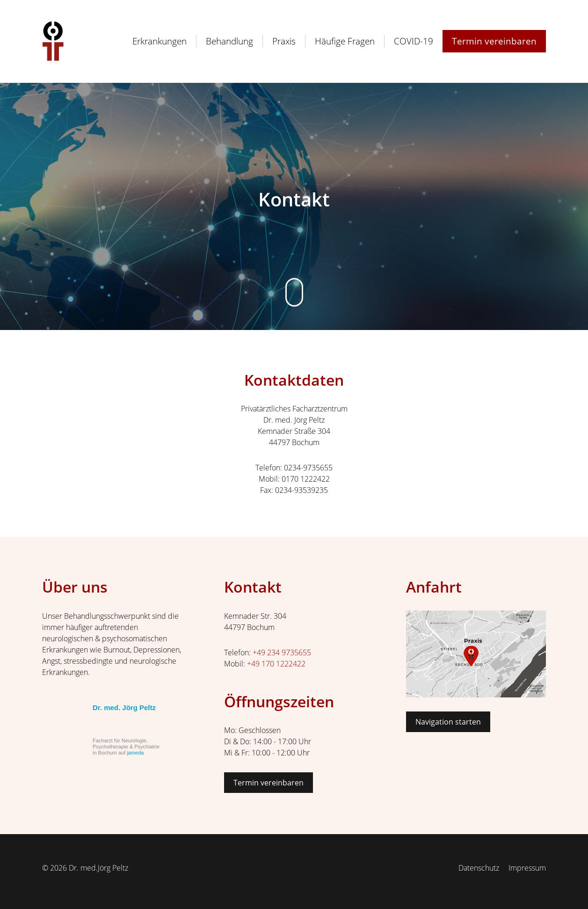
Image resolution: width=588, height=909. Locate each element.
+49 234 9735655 (282, 652)
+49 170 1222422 (276, 664)
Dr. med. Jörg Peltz (124, 707)
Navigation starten (448, 722)
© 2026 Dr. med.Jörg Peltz (85, 868)
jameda (135, 753)
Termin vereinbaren (269, 783)
